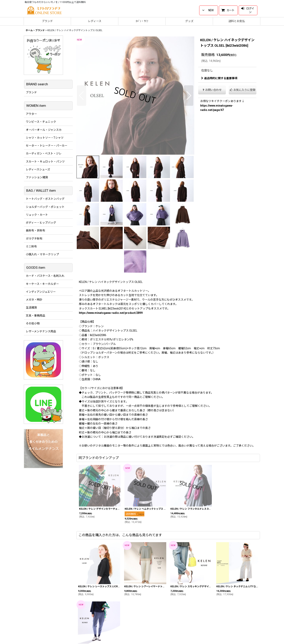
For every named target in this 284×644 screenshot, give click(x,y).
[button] (82, 96)
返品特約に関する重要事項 (219, 78)
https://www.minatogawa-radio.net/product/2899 (111, 313)
